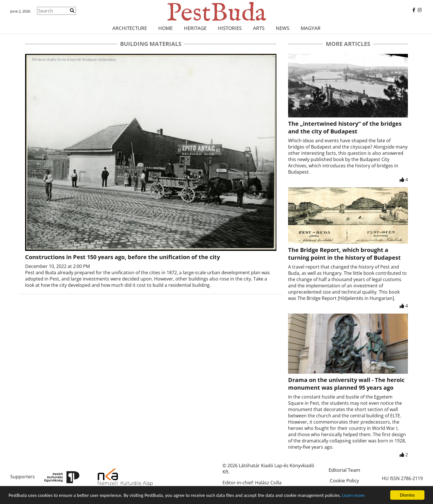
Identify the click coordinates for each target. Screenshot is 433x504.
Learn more (353, 495)
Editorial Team (344, 470)
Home (165, 28)
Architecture (130, 28)
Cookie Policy (344, 480)
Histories (230, 28)
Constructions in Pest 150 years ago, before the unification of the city (123, 257)
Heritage (195, 28)
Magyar (311, 28)
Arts (259, 28)
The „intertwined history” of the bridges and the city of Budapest (345, 127)
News (283, 28)
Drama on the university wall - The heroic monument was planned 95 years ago (346, 384)
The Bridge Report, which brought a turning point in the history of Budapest (344, 254)
